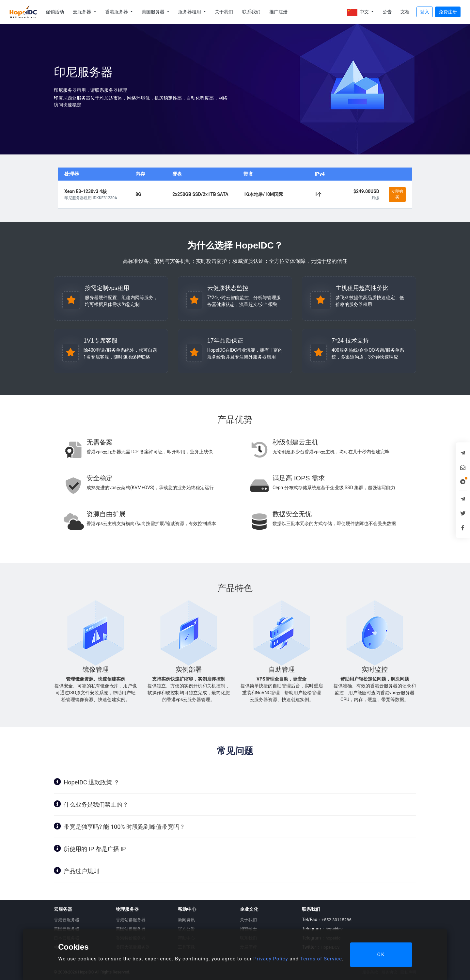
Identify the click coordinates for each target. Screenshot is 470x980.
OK (381, 955)
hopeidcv (334, 929)
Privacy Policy (271, 959)
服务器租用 (190, 12)
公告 (387, 12)
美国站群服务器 (131, 929)
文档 (405, 12)
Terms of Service (321, 959)
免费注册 (448, 12)
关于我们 (224, 12)
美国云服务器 (67, 929)
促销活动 (55, 12)
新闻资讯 (186, 920)
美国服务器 (154, 12)
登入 (425, 12)
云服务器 (82, 12)
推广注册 (278, 12)
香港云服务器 (67, 920)
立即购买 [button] (397, 194)
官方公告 (186, 929)
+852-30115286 (336, 920)
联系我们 (251, 12)
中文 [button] (359, 12)
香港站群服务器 (131, 920)
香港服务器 (117, 12)
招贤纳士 (248, 929)
